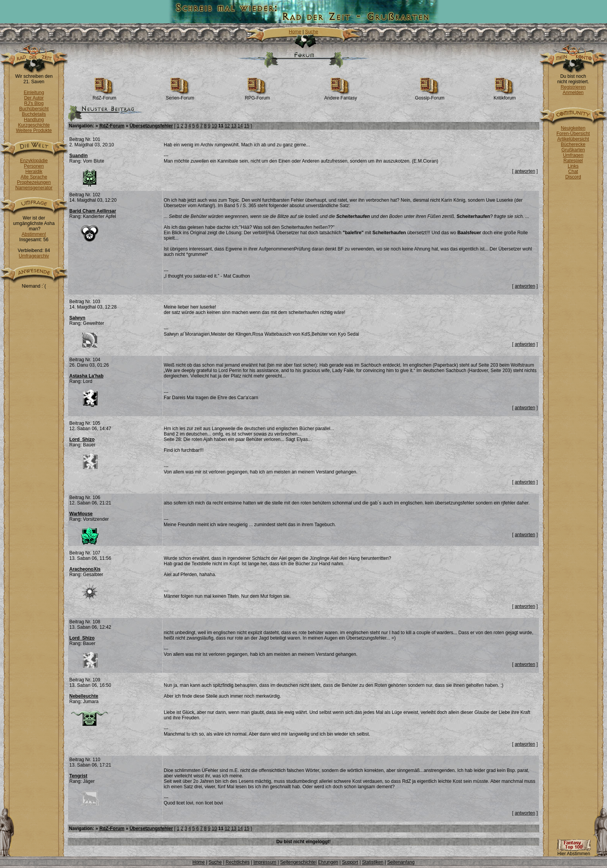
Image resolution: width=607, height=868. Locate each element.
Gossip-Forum (430, 96)
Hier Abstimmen (574, 852)
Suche (312, 32)
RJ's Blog (34, 103)
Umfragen (573, 155)
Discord (573, 177)
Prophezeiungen (34, 182)
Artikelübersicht (573, 139)
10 (214, 126)
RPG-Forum (258, 96)
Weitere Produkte (34, 130)
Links (573, 166)
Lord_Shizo (82, 439)
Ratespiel (573, 161)
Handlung (34, 120)
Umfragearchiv (34, 256)
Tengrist (78, 776)
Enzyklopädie (34, 161)
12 (227, 126)
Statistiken (373, 862)
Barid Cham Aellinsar (93, 211)
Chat (573, 172)
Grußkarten (573, 150)
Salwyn (77, 318)
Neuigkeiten (573, 128)
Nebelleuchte (84, 696)
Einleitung (34, 93)
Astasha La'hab (86, 376)
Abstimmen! (34, 234)
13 (234, 126)
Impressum (265, 862)
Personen (34, 166)
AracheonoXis (85, 569)
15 (247, 126)
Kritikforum (505, 96)
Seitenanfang (401, 862)
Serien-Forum (180, 96)
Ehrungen (328, 862)
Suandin (78, 156)
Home (295, 32)
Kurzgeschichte (34, 125)
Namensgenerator (34, 188)
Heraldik (34, 172)
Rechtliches (238, 862)
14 (240, 126)
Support (350, 862)
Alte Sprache (34, 177)
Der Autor (34, 98)
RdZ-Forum (104, 96)
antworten (525, 171)
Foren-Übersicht (573, 134)
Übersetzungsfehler (151, 126)
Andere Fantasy (341, 96)
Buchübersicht (34, 109)
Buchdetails (34, 114)
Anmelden (573, 93)
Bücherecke (573, 144)
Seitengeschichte (298, 862)
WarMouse (81, 514)
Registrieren (573, 87)
